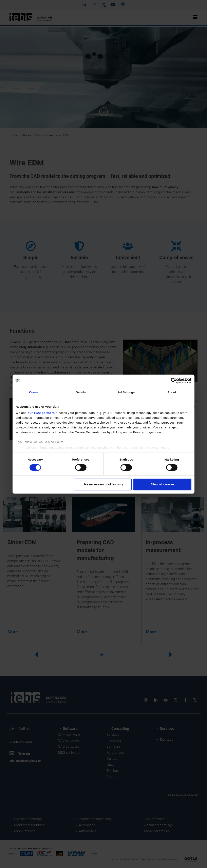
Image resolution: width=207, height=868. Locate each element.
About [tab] (172, 392)
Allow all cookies (162, 484)
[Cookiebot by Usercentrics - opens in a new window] (174, 381)
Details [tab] (81, 392)
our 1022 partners (41, 413)
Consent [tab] (35, 392)
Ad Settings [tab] (126, 392)
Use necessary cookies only (103, 484)
